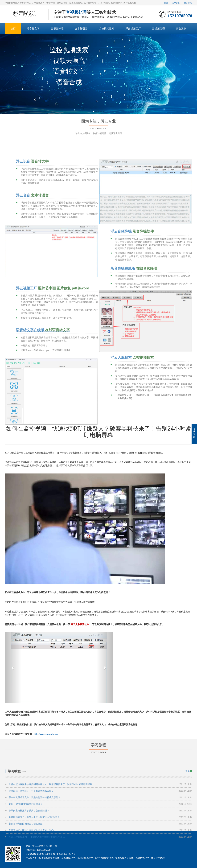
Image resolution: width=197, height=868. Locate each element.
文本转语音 (81, 29)
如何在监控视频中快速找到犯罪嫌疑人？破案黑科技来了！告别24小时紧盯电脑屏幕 (101, 821)
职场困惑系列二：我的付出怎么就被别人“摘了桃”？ (101, 853)
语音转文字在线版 (43, 404)
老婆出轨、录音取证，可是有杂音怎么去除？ (101, 827)
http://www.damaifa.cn (46, 734)
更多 (188, 807)
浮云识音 (32, 223)
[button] (93, 111)
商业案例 (181, 29)
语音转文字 (33, 29)
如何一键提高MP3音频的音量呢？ (101, 840)
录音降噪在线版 (134, 337)
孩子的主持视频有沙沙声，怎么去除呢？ (101, 847)
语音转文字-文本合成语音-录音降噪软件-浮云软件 (24, 14)
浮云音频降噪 (132, 300)
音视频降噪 (57, 29)
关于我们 (176, 3)
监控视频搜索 (107, 29)
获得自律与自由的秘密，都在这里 (101, 860)
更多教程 (188, 3)
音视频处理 (158, 29)
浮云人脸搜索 (132, 414)
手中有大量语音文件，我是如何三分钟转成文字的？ (101, 834)
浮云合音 (32, 257)
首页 (166, 3)
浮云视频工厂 (133, 29)
